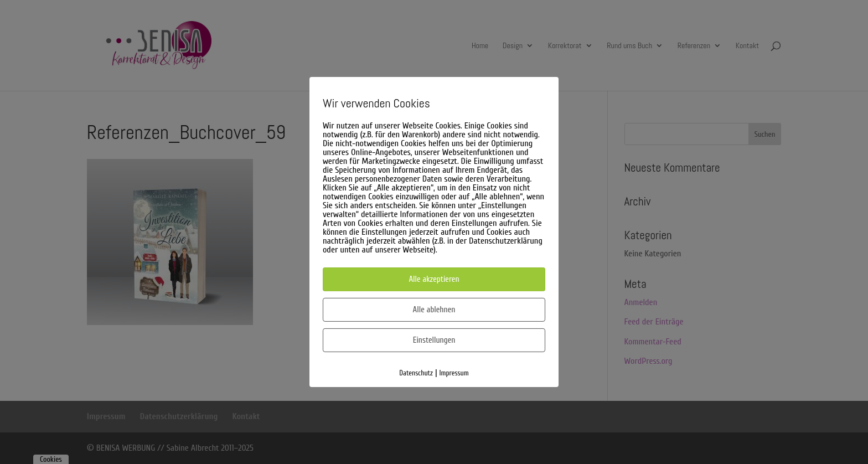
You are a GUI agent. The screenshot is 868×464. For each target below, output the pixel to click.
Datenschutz (416, 373)
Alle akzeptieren (434, 279)
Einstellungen (434, 340)
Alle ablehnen (434, 310)
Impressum (454, 373)
